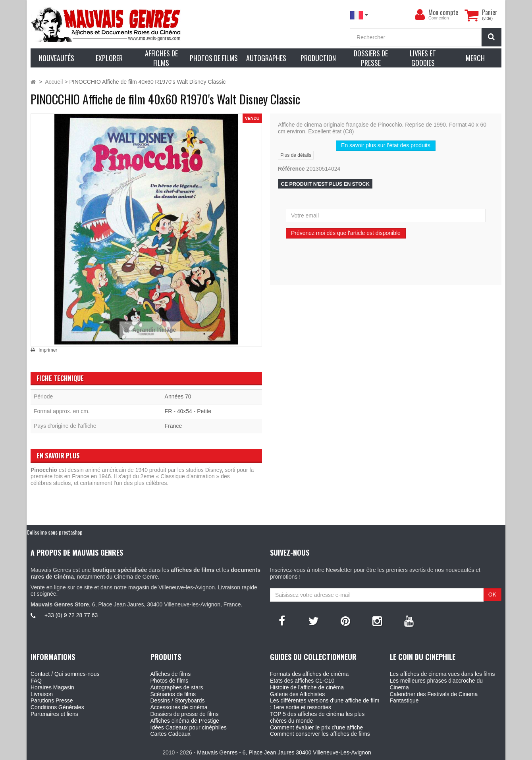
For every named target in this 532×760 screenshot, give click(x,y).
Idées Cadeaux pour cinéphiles (189, 727)
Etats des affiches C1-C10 (302, 681)
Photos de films (170, 681)
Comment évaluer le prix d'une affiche (316, 727)
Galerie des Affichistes (297, 694)
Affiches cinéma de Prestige (185, 721)
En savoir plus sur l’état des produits (386, 145)
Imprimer (48, 350)
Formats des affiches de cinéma (309, 674)
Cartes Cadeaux (171, 734)
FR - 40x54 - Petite (188, 411)
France (173, 426)
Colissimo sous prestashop (55, 532)
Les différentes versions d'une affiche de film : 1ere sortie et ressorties (325, 704)
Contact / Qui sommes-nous (65, 674)
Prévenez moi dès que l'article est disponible (346, 233)
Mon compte (443, 12)
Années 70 (178, 396)
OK (492, 595)
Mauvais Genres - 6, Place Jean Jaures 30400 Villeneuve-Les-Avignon (284, 752)
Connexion (439, 18)
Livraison (42, 694)
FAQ (36, 681)
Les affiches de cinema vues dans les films (442, 674)
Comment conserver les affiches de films (320, 734)
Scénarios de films (173, 694)
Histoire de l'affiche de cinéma (307, 687)
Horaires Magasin (52, 687)
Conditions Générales (57, 707)
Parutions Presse (52, 700)
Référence (291, 169)
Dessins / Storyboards (178, 700)
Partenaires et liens (54, 714)
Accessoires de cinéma (179, 707)
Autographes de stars (177, 687)
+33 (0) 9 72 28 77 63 (71, 615)
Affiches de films (171, 674)
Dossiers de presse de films (185, 714)
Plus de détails (296, 155)
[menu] (420, 15)
